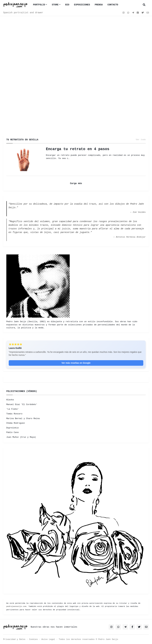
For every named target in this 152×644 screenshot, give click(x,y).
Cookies (33, 639)
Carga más (76, 183)
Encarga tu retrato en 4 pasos (78, 149)
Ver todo (141, 140)
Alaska (10, 400)
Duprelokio (13, 428)
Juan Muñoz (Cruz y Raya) (21, 437)
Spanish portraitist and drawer (23, 13)
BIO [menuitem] (67, 5)
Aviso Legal (48, 639)
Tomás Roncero (14, 414)
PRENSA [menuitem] (99, 5)
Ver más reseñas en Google (76, 363)
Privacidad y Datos (14, 639)
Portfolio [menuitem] (39, 5)
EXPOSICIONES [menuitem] (82, 5)
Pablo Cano (13, 432)
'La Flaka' (13, 409)
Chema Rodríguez (16, 423)
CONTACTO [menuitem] (113, 5)
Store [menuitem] (55, 5)
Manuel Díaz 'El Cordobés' (22, 404)
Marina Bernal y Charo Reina (23, 419)
